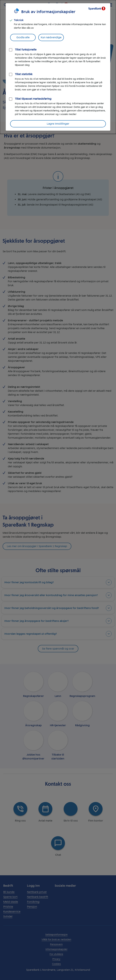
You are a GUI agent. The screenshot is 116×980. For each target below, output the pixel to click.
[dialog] (58, 67)
